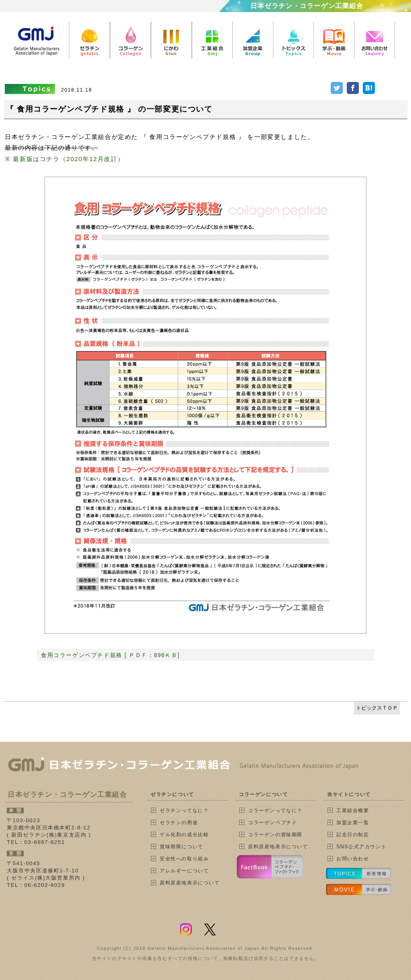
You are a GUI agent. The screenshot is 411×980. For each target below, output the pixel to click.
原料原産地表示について (190, 883)
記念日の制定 (353, 835)
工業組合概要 (353, 811)
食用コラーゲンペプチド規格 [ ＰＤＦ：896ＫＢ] (110, 655)
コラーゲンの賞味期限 (275, 835)
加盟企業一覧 (353, 823)
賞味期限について (182, 847)
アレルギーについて (184, 871)
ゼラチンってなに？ (184, 811)
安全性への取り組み (184, 859)
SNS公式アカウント (361, 847)
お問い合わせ (353, 859)
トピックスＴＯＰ (377, 708)
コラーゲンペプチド (273, 823)
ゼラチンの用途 (179, 823)
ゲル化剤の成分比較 (184, 835)
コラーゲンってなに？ (275, 811)
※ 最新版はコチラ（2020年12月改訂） (64, 159)
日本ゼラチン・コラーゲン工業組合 (307, 6)
